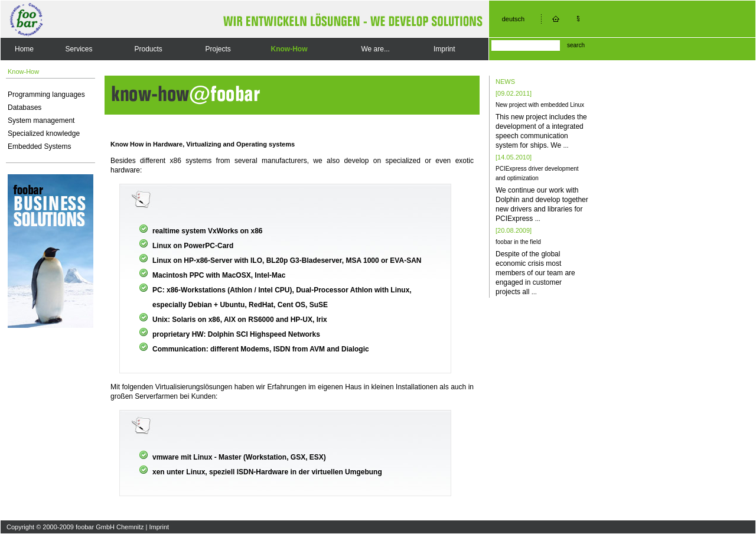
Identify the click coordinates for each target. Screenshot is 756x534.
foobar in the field (518, 242)
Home (24, 49)
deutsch (514, 19)
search (576, 45)
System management (41, 121)
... (566, 145)
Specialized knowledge (44, 133)
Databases (25, 108)
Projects (218, 49)
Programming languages (46, 95)
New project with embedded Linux (540, 105)
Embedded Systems (39, 146)
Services (79, 49)
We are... (375, 49)
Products (148, 49)
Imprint (444, 49)
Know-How (289, 49)
